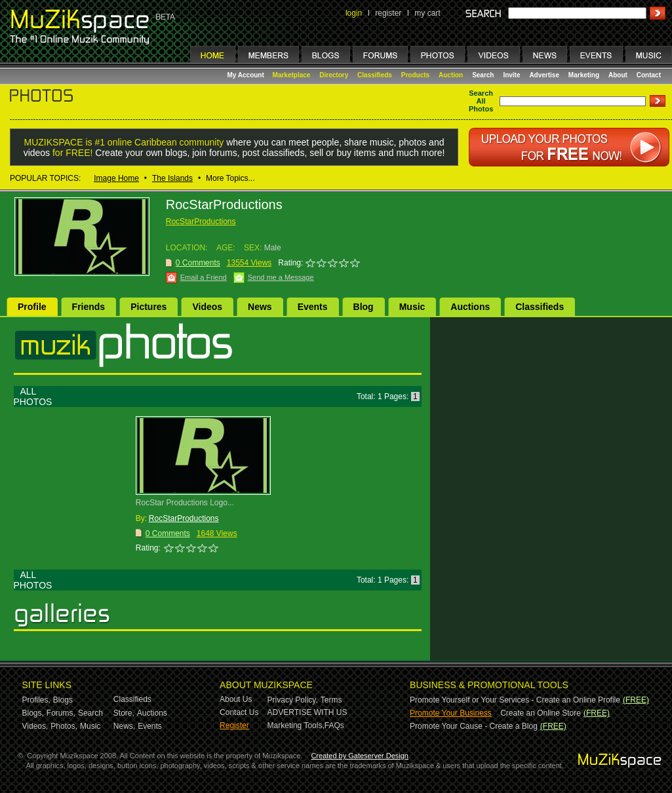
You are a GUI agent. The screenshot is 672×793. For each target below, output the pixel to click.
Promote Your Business (451, 713)
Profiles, (36, 700)
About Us (236, 699)
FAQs (334, 725)
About (618, 75)
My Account (247, 75)
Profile (32, 307)
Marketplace (292, 75)
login (354, 13)
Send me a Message (281, 277)
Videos (207, 307)
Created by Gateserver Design (360, 756)
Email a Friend (204, 277)
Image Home (116, 178)
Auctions (470, 307)
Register (234, 725)
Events (313, 307)
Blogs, (33, 713)
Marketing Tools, (296, 725)
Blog (364, 307)
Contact (649, 75)
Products (415, 75)
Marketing (584, 75)
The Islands (172, 178)
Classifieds (375, 75)
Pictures (148, 307)
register (388, 13)
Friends (89, 307)
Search (483, 75)
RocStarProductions (201, 222)
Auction (451, 75)
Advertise (544, 75)
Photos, (64, 726)
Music (412, 307)
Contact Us (239, 712)
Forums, (61, 713)
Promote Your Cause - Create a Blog (474, 726)
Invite (511, 75)
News (260, 307)
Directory (334, 75)
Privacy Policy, (293, 700)
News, (124, 726)
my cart (427, 13)
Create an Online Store (541, 713)
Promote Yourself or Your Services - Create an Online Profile (515, 700)
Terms (331, 700)
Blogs (63, 700)
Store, (124, 713)
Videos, (35, 726)
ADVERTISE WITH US (307, 712)
